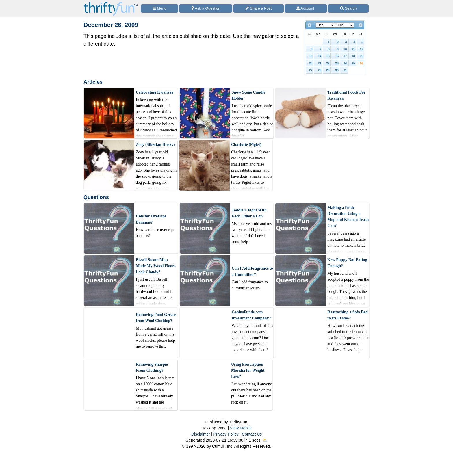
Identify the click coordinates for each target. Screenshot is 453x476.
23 (337, 63)
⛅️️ (265, 440)
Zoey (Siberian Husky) (155, 145)
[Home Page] (111, 3)
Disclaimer (201, 434)
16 (337, 56)
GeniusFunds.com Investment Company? (251, 315)
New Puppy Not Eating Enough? (347, 263)
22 (328, 63)
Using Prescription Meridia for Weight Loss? (248, 370)
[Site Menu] (159, 9)
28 (320, 70)
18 (353, 56)
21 (320, 63)
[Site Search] (348, 9)
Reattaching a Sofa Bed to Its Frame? (348, 315)
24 (345, 63)
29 (328, 70)
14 (320, 56)
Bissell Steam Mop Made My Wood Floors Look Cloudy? (156, 266)
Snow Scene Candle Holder (249, 95)
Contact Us (252, 434)
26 (361, 63)
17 (345, 56)
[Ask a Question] (206, 9)
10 (345, 49)
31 (345, 70)
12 (361, 49)
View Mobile (241, 428)
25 (353, 63)
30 (337, 70)
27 (311, 70)
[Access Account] (306, 9)
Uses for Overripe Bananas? (151, 219)
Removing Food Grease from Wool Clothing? (156, 318)
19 (361, 56)
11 (353, 49)
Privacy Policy (226, 434)
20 (311, 63)
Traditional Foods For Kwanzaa (346, 95)
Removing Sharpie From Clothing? (152, 367)
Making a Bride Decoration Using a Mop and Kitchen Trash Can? (348, 217)
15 (328, 56)
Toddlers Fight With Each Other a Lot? (249, 213)
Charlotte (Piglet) (246, 145)
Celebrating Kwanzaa (155, 92)
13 (311, 56)
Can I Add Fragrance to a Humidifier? (252, 272)
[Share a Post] (258, 9)
